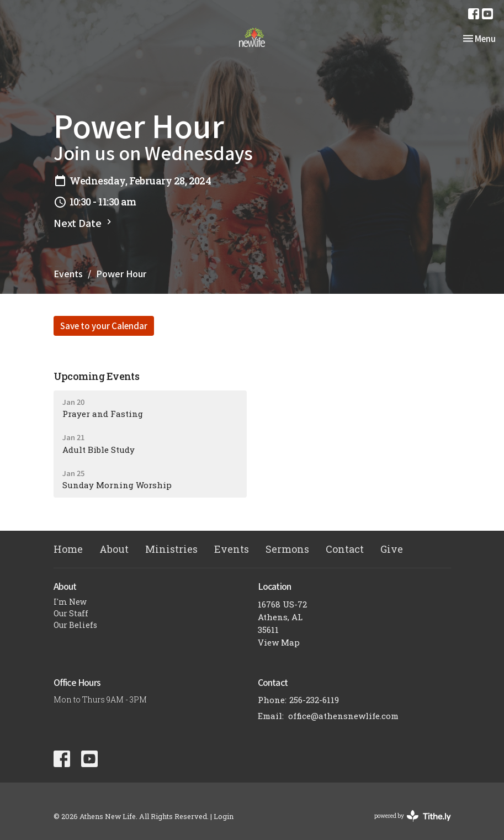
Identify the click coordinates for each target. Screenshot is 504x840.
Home (68, 549)
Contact (345, 549)
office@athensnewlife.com (343, 716)
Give (392, 549)
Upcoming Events (97, 376)
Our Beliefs (75, 625)
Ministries (171, 549)
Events (68, 273)
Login (224, 816)
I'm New (70, 602)
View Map (279, 642)
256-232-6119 (314, 700)
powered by (413, 816)
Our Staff (71, 613)
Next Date (84, 223)
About (114, 549)
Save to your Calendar (104, 326)
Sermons (287, 549)
